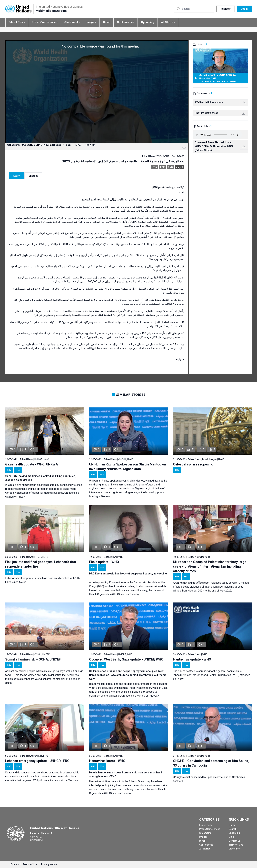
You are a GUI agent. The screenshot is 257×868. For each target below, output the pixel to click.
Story (16, 176)
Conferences (126, 22)
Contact (15, 864)
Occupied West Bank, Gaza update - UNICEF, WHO (126, 659)
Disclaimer (235, 849)
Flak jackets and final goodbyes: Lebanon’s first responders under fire (41, 564)
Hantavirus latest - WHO (107, 761)
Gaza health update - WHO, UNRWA (32, 464)
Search (233, 829)
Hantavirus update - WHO (192, 659)
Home (232, 825)
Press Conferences (45, 22)
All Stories (168, 22)
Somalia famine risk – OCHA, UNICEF (33, 659)
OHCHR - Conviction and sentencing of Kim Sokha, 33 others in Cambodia (211, 763)
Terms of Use (236, 845)
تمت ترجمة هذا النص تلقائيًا (166, 187)
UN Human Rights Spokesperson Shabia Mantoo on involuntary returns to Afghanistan (128, 467)
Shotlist (33, 176)
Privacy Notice (49, 864)
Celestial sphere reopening (193, 464)
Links (232, 837)
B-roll (107, 22)
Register (226, 9)
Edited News (17, 22)
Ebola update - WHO (104, 562)
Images (91, 22)
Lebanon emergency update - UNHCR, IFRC (37, 761)
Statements (72, 22)
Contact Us (235, 841)
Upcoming (148, 22)
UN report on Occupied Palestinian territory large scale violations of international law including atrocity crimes (210, 566)
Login (244, 9)
